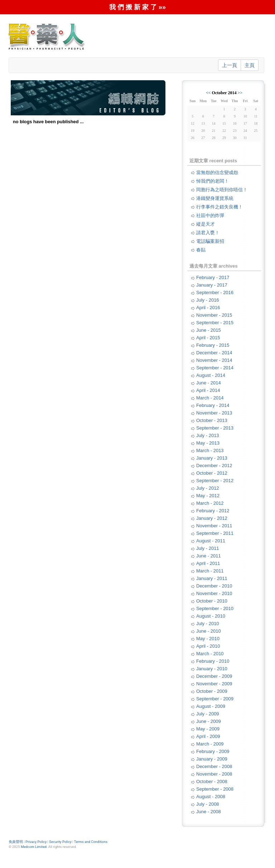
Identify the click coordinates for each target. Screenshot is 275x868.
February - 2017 (213, 277)
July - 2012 (208, 488)
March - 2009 (210, 744)
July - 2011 (208, 548)
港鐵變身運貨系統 (215, 198)
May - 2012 (208, 496)
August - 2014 (211, 375)
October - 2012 (212, 473)
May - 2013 (208, 443)
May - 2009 (208, 729)
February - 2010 (213, 661)
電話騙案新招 (210, 241)
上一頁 (230, 65)
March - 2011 (210, 571)
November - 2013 (214, 413)
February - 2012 (213, 511)
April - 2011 (208, 563)
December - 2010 (214, 586)
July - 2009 (208, 714)
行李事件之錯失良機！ (219, 207)
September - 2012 (215, 481)
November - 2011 (214, 526)
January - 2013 (212, 458)
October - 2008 (212, 781)
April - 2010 (208, 646)
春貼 (201, 250)
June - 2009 (209, 721)
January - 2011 (212, 578)
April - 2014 (208, 390)
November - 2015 (214, 315)
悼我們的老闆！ (213, 181)
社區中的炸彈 (210, 215)
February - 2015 (213, 345)
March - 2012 (210, 503)
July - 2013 (208, 435)
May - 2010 (208, 639)
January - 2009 (212, 759)
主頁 (250, 65)
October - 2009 (212, 691)
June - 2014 (209, 383)
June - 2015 (209, 330)
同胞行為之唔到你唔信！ (222, 190)
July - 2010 (208, 624)
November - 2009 (214, 684)
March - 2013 (210, 450)
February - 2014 (213, 405)
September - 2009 (215, 699)
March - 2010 (210, 654)
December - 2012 (214, 466)
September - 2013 (215, 428)
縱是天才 (206, 224)
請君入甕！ (208, 233)
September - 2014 (215, 368)
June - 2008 (209, 812)
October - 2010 (212, 601)
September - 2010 (215, 608)
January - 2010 (212, 669)
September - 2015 (215, 323)
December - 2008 (214, 766)
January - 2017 (212, 285)
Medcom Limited (34, 847)
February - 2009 (213, 751)
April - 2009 (208, 736)
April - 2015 (208, 338)
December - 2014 (214, 353)
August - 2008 (211, 797)
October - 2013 (212, 420)
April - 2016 (208, 308)
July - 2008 (208, 804)
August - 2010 (211, 616)
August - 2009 (211, 706)
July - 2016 (208, 300)
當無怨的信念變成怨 (217, 172)
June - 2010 (209, 631)
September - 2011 (215, 533)
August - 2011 (211, 541)
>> (240, 93)
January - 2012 (212, 518)
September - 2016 (215, 292)
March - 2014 (210, 398)
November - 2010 (214, 593)
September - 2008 (215, 789)
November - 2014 (214, 360)
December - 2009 (214, 676)
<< (208, 93)
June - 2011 (209, 556)
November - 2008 (214, 774)
